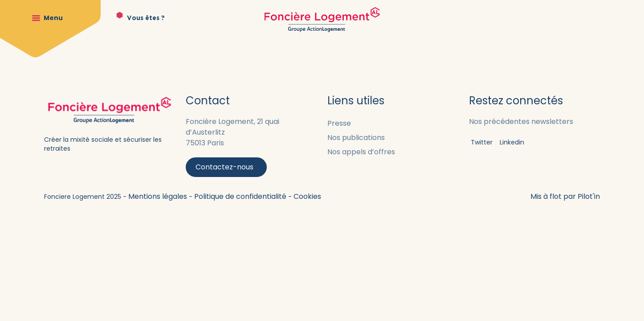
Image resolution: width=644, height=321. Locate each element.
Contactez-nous (224, 167)
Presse (339, 123)
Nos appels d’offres (361, 152)
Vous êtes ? (146, 18)
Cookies (307, 196)
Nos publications (356, 138)
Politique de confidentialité (241, 196)
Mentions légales (159, 196)
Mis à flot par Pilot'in (565, 196)
